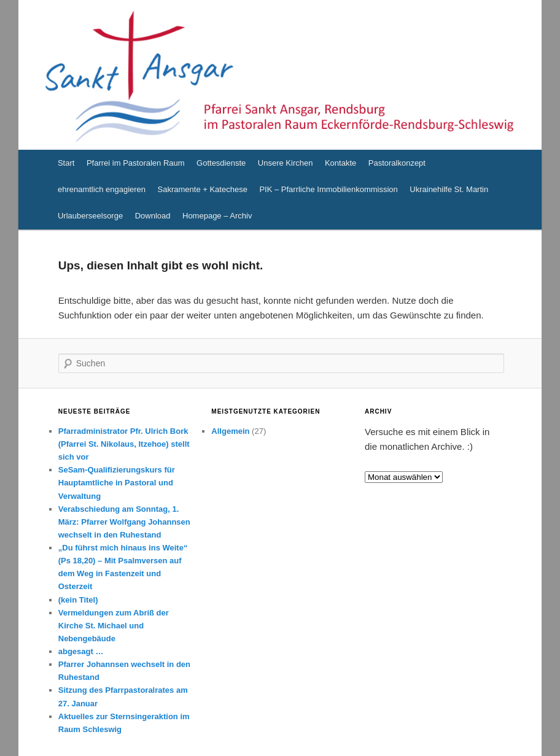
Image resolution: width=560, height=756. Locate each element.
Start (66, 163)
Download (153, 216)
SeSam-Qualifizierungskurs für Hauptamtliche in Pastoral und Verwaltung (117, 483)
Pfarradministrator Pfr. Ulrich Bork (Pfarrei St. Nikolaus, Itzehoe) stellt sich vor (124, 444)
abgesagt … (81, 651)
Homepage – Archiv (217, 216)
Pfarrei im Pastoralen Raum (136, 163)
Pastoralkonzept (397, 163)
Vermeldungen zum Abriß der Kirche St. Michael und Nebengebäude (114, 626)
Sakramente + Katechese (203, 189)
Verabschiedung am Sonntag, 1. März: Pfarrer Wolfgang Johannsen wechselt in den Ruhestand (124, 522)
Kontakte (340, 163)
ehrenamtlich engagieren (102, 189)
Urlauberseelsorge (90, 216)
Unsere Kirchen (286, 163)
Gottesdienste (221, 163)
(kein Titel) (78, 600)
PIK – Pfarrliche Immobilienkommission (328, 189)
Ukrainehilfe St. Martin (449, 189)
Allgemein (230, 431)
